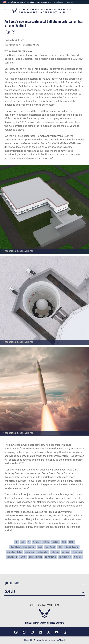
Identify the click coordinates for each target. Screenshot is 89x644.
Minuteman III (12, 557)
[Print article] (8, 32)
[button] (63, 2)
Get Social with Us (45, 605)
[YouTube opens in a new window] (57, 632)
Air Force (36, 542)
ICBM (64, 542)
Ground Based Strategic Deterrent (23, 547)
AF (29, 542)
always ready (77, 552)
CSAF (60, 547)
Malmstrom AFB (65, 557)
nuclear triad (30, 552)
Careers (10, 591)
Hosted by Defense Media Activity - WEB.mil (44, 640)
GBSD (71, 542)
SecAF (40, 547)
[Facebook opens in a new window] (24, 632)
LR (16, 542)
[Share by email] (14, 32)
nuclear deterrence (35, 557)
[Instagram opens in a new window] (32, 632)
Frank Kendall (50, 547)
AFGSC (23, 557)
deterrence (55, 552)
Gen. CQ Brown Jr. (72, 547)
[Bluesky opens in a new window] (73, 631)
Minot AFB (78, 557)
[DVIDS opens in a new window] (16, 632)
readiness (66, 552)
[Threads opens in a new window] (65, 632)
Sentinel (56, 542)
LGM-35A (46, 542)
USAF (23, 542)
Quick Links (12, 583)
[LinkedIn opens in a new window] (40, 632)
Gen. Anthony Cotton (14, 552)
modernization (43, 552)
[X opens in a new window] (49, 632)
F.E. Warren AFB (51, 557)
